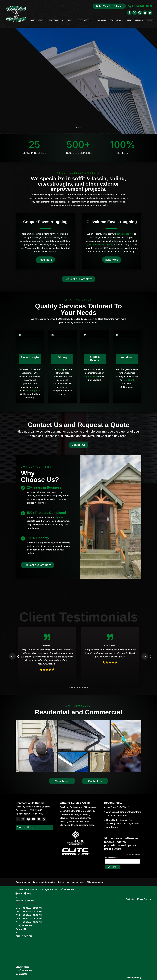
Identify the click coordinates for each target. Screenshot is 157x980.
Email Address (112, 858)
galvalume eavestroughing (100, 244)
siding (60, 369)
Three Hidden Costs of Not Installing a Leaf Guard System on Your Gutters (122, 823)
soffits (58, 109)
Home (32, 20)
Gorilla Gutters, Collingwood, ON (41, 889)
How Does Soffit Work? (117, 807)
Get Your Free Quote (138, 899)
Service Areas (115, 20)
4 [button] (77, 687)
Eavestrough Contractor (44, 882)
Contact (150, 20)
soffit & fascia (91, 376)
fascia (78, 109)
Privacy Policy (134, 978)
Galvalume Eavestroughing (112, 222)
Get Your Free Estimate (109, 6)
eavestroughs (31, 391)
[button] (36, 746)
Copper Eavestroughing (45, 222)
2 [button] (72, 687)
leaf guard (129, 380)
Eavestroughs (55, 20)
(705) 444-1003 (66, 889)
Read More (45, 260)
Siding (70, 20)
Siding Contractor (95, 882)
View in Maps (22, 967)
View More (62, 781)
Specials (139, 20)
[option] (47, 657)
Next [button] (145, 656)
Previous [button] (12, 656)
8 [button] (88, 687)
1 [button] (69, 687)
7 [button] (85, 687)
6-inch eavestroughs (35, 113)
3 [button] (75, 687)
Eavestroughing (23, 882)
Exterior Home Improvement (71, 882)
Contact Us (79, 445)
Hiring (129, 20)
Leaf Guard (101, 20)
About (41, 20)
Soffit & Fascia (84, 20)
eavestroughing (125, 234)
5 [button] (80, 687)
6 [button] (82, 687)
